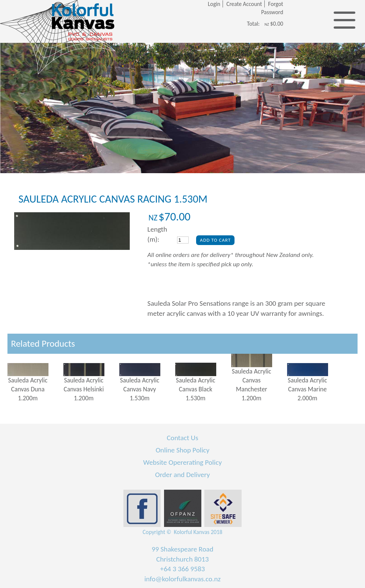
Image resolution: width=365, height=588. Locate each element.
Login (214, 4)
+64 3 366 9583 (183, 569)
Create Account (244, 4)
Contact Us (182, 438)
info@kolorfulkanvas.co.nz (182, 579)
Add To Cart (215, 240)
